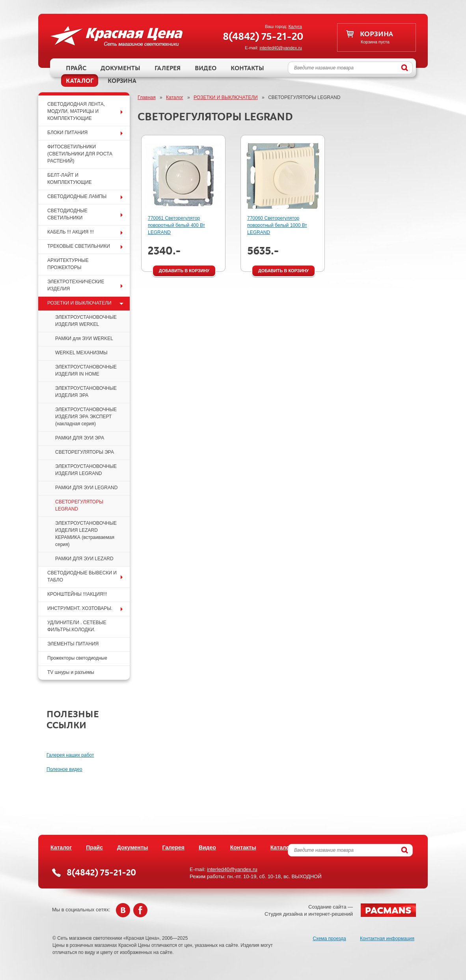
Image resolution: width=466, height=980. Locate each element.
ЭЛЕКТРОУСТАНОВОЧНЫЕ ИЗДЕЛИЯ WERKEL (86, 321)
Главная (147, 97)
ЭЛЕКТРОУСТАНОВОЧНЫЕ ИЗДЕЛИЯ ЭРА (86, 392)
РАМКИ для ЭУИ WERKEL (84, 339)
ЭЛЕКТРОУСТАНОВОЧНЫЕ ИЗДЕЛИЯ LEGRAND (86, 470)
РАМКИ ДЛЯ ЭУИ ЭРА (80, 438)
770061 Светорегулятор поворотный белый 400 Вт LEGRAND (176, 225)
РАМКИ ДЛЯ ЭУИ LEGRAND (86, 488)
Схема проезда (329, 939)
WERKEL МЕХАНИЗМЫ (81, 353)
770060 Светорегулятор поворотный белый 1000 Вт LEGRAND (277, 225)
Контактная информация (387, 939)
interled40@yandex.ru (281, 48)
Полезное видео (64, 769)
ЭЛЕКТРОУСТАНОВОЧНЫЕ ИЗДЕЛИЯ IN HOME (86, 370)
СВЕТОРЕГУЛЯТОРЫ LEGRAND (79, 505)
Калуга (295, 26)
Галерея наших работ (70, 755)
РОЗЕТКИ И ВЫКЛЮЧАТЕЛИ (226, 97)
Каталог (175, 97)
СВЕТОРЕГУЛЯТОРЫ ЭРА (85, 452)
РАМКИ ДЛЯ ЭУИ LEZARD (84, 559)
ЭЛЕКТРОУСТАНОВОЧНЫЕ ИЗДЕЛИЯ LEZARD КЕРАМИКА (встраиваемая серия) (86, 534)
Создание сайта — (340, 910)
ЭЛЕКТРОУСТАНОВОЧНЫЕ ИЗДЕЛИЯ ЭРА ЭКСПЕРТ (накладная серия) (86, 417)
